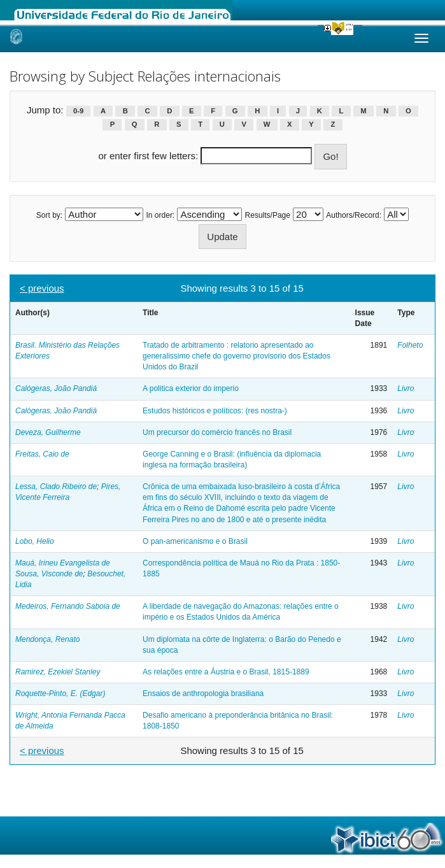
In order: (161, 215)
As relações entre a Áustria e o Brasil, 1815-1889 (226, 672)
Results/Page (268, 215)
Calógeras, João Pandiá (56, 388)
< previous (42, 288)
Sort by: (49, 215)
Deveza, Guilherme (48, 432)
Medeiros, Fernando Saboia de (68, 606)
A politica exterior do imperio (191, 388)
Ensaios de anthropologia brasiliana (203, 694)
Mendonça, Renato (47, 639)
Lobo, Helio (35, 541)
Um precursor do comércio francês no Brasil (217, 432)
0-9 (78, 111)
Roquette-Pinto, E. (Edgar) (60, 694)
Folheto (410, 345)
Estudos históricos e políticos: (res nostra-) (215, 411)
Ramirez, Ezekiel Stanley (58, 672)
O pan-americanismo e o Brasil (195, 541)
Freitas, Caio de (42, 454)
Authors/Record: (354, 215)
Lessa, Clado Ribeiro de (56, 487)
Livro (406, 388)
